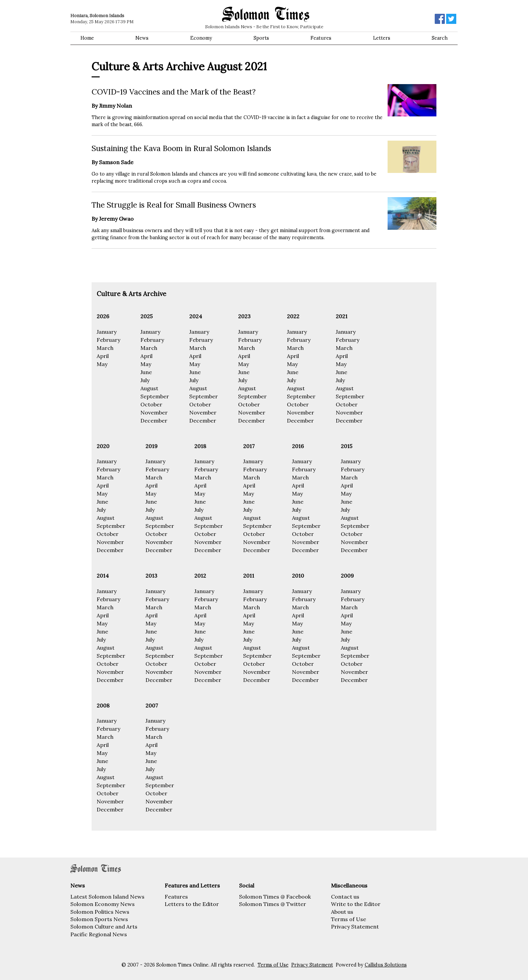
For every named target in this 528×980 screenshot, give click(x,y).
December (154, 421)
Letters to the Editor (192, 904)
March (105, 348)
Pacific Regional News (99, 934)
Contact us (345, 897)
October (151, 404)
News (142, 38)
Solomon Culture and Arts (104, 927)
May (102, 364)
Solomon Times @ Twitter (273, 904)
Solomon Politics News (100, 912)
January (107, 332)
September (155, 396)
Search (440, 38)
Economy (201, 38)
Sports (261, 38)
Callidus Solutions (386, 965)
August (149, 388)
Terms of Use (349, 919)
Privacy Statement (355, 927)
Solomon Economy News (103, 904)
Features (321, 38)
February (108, 340)
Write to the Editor (356, 904)
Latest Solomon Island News (107, 897)
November (154, 412)
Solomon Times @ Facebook (275, 897)
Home (87, 38)
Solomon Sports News (99, 919)
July (145, 380)
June (146, 372)
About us (342, 912)
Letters (382, 38)
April (103, 356)
